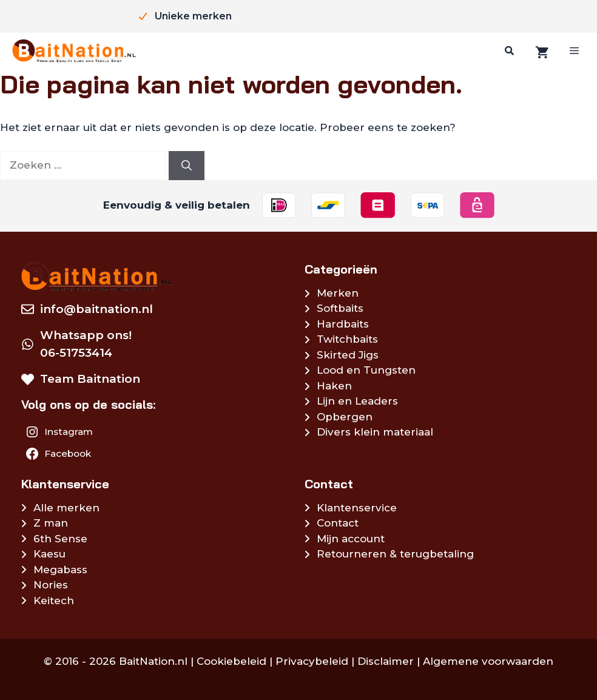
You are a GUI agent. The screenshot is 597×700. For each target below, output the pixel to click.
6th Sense (60, 539)
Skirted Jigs (348, 355)
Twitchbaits (347, 339)
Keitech (54, 601)
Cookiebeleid (231, 661)
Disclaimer (386, 661)
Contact (338, 523)
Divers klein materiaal (375, 432)
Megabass (60, 570)
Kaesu (49, 554)
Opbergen (345, 417)
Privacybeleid (312, 661)
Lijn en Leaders (357, 401)
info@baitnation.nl (96, 309)
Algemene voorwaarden (488, 661)
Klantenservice (357, 508)
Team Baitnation (90, 379)
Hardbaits (343, 324)
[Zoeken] (508, 51)
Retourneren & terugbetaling (395, 554)
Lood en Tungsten (366, 370)
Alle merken (66, 508)
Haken (334, 386)
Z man (51, 523)
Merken (338, 293)
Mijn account (351, 539)
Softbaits (340, 308)
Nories (51, 585)
